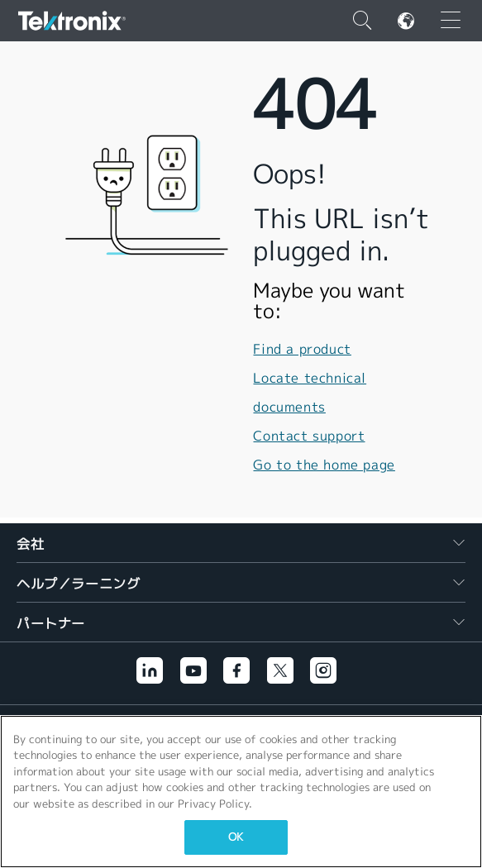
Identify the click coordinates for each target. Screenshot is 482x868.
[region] (241, 792)
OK (236, 837)
